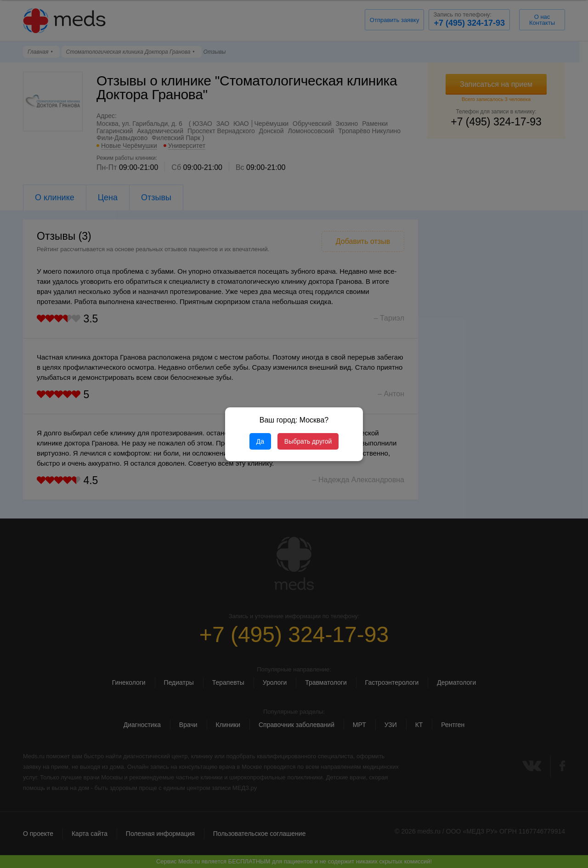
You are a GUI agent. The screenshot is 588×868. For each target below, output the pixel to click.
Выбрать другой (308, 441)
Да (260, 441)
